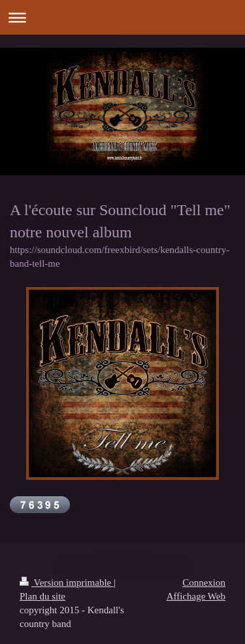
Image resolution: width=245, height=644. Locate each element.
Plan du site (42, 596)
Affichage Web (196, 596)
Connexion (204, 583)
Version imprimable (67, 583)
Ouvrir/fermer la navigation (122, 17)
